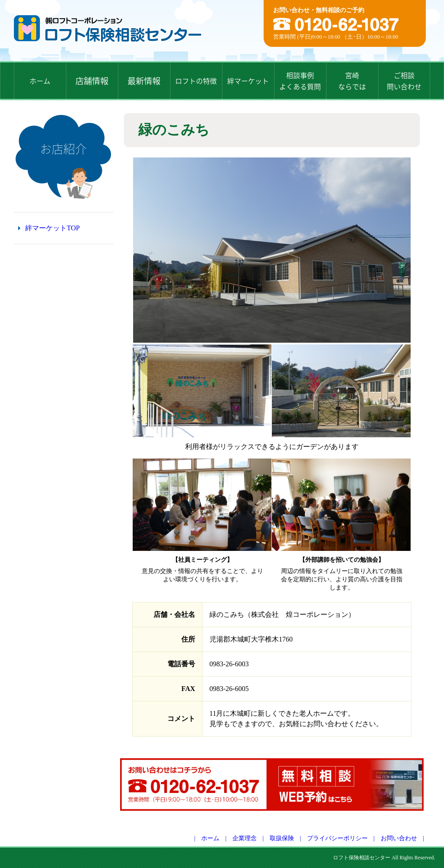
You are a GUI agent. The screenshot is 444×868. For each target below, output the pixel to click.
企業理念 (245, 838)
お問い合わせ (399, 838)
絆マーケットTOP (52, 228)
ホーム (210, 838)
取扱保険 (282, 838)
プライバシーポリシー (337, 838)
